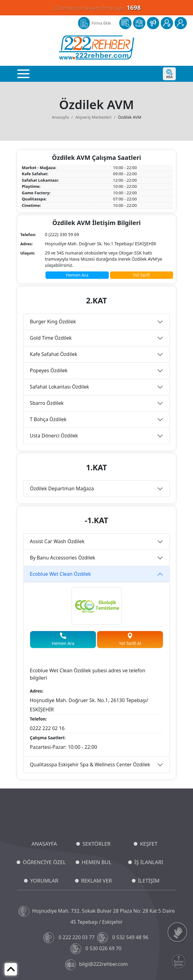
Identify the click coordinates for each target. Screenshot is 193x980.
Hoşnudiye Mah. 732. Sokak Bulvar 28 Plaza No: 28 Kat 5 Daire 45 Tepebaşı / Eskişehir (97, 916)
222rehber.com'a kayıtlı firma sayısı (96, 8)
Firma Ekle (101, 23)
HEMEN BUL (97, 862)
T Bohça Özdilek (48, 419)
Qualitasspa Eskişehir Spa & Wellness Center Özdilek (90, 765)
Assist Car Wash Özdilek (57, 541)
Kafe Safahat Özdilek (53, 354)
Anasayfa (61, 117)
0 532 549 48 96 (123, 938)
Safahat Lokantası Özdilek (59, 387)
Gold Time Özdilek (51, 338)
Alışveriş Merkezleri (93, 117)
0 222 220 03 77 (70, 938)
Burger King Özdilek (53, 322)
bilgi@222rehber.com (96, 965)
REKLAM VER (96, 881)
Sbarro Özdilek (47, 403)
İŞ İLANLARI (149, 862)
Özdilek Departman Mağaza (62, 488)
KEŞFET (149, 844)
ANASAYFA (44, 844)
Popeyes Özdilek (49, 370)
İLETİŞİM (149, 881)
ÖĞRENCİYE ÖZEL (44, 862)
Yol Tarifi (142, 275)
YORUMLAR (44, 881)
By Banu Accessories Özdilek (63, 558)
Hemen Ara (77, 275)
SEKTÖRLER (96, 844)
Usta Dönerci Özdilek (54, 436)
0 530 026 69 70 (97, 949)
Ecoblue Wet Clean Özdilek (60, 574)
